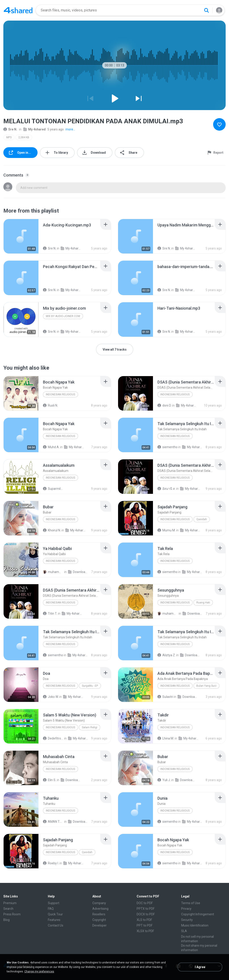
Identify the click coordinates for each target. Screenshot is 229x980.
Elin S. (50, 780)
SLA (184, 931)
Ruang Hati (203, 603)
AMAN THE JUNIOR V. (53, 822)
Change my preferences (39, 971)
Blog (6, 920)
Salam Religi (90, 727)
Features (54, 920)
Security (187, 920)
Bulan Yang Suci (206, 686)
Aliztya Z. (166, 655)
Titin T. (50, 614)
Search (8, 909)
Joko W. (51, 697)
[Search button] (206, 10)
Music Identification (195, 925)
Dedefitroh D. (53, 738)
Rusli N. (50, 405)
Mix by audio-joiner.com (63, 316)
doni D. (164, 405)
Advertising (100, 909)
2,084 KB (24, 137)
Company (99, 903)
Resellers (99, 914)
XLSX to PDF (145, 931)
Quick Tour (55, 914)
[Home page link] (18, 10)
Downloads (78, 572)
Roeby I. (51, 863)
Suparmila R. (53, 489)
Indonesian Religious (60, 394)
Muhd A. (51, 447)
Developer (100, 925)
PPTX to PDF (146, 909)
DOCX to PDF (146, 914)
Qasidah (202, 519)
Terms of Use (191, 903)
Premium (10, 903)
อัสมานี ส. (166, 489)
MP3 (9, 137)
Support (54, 903)
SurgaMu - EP (90, 686)
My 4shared (34, 129)
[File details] (21, 236)
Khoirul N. (52, 530)
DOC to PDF (145, 903)
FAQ (51, 909)
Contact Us (56, 925)
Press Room (12, 914)
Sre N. (10, 129)
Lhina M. (166, 738)
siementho (168, 447)
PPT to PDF (145, 925)
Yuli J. (164, 780)
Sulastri (165, 697)
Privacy (186, 909)
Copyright (99, 920)
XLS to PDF (144, 920)
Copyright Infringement (198, 914)
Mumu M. (166, 530)
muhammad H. (53, 572)
